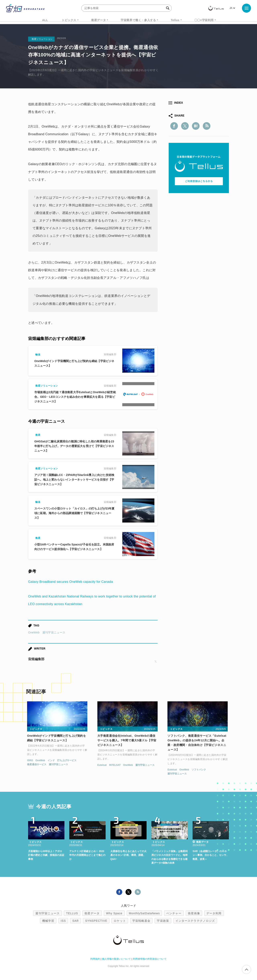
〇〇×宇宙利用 (204, 20)
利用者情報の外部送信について (150, 959)
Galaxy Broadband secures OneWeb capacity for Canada (70, 582)
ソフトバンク (199, 770)
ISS (63, 921)
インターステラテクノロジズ (195, 921)
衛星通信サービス (37, 764)
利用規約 (95, 959)
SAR (75, 921)
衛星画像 (194, 913)
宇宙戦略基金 (141, 921)
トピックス (69, 20)
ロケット (120, 921)
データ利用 (214, 913)
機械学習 (48, 921)
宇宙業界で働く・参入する (138, 20)
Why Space (114, 913)
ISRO (30, 760)
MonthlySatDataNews (144, 913)
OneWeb (34, 632)
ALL (45, 20)
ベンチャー (174, 913)
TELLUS (72, 913)
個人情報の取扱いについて (116, 959)
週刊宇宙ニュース (54, 632)
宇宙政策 (163, 921)
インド (51, 760)
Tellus (175, 20)
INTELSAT (115, 765)
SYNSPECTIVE (96, 921)
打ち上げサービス (67, 760)
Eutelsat (102, 765)
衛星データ (98, 20)
